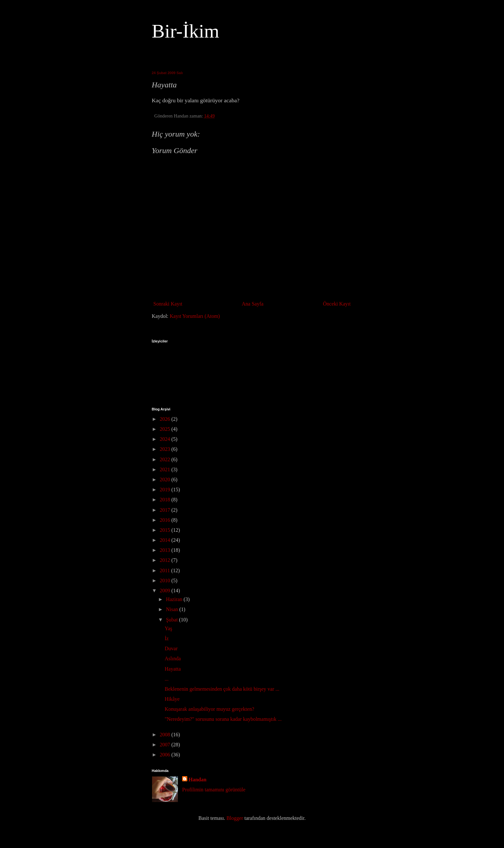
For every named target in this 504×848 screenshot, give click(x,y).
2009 (166, 591)
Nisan (173, 609)
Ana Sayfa (252, 304)
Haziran (175, 599)
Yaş (168, 628)
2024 (166, 439)
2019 (166, 490)
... (167, 679)
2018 (166, 500)
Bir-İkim (186, 31)
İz (167, 638)
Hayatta (173, 669)
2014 (166, 540)
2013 (166, 550)
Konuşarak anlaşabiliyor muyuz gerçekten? (209, 709)
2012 (166, 560)
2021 (166, 469)
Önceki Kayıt (337, 304)
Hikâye (172, 699)
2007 (166, 745)
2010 (166, 580)
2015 (166, 530)
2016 (166, 520)
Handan (197, 780)
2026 (166, 419)
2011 (165, 570)
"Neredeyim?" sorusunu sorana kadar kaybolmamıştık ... (223, 719)
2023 (166, 449)
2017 (166, 510)
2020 (166, 480)
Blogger (235, 818)
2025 (166, 429)
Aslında (173, 658)
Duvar (171, 648)
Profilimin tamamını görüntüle (214, 790)
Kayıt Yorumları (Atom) (195, 316)
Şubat (172, 620)
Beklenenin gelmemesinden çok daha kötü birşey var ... (222, 689)
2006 (166, 755)
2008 (166, 735)
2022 (166, 459)
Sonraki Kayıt (168, 304)
